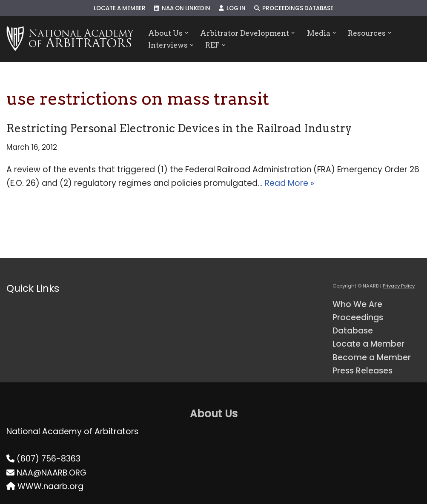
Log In (232, 8)
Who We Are (357, 304)
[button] (187, 33)
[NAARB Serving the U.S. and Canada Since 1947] (70, 39)
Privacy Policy (399, 286)
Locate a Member (120, 8)
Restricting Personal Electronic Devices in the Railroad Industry (179, 128)
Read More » (289, 183)
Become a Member (372, 357)
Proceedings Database (294, 8)
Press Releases (363, 371)
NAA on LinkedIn (182, 8)
